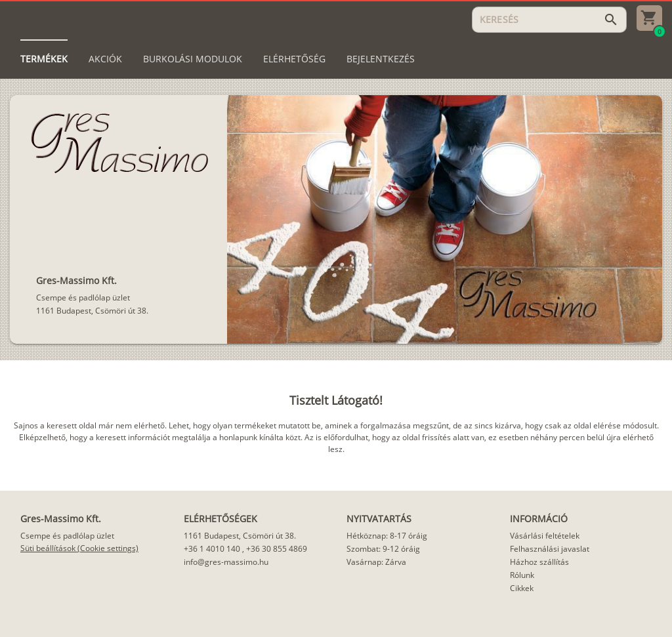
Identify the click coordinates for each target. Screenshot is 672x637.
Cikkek (522, 588)
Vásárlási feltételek (545, 536)
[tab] (44, 59)
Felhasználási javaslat (550, 549)
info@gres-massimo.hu (226, 562)
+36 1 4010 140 (212, 549)
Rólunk (522, 575)
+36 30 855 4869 (277, 549)
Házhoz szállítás (539, 562)
